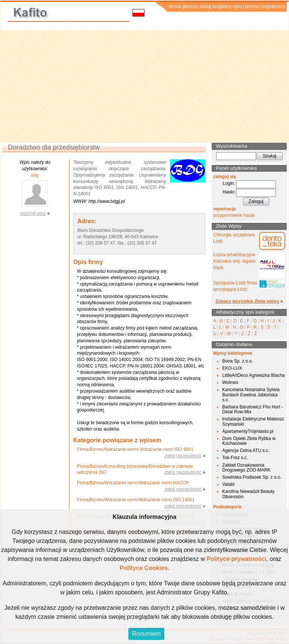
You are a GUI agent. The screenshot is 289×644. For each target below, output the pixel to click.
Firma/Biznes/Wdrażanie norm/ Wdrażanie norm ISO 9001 (135, 449)
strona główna (183, 6)
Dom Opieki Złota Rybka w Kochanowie (249, 441)
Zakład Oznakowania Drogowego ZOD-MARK (246, 468)
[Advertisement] (145, 86)
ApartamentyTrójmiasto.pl (248, 431)
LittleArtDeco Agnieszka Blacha (254, 375)
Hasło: (229, 192)
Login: (229, 183)
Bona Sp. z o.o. (238, 361)
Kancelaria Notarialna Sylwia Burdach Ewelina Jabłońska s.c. (251, 395)
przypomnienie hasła (234, 215)
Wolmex (230, 382)
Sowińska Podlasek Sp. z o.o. (252, 477)
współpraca (273, 6)
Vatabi (228, 484)
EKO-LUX (232, 368)
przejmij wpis (33, 213)
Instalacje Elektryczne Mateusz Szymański (253, 421)
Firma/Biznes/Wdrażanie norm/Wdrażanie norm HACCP (133, 483)
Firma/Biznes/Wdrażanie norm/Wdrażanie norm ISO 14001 (136, 500)
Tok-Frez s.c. (235, 458)
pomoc (252, 6)
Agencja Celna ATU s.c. (246, 450)
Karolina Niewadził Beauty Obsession (248, 494)
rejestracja (224, 209)
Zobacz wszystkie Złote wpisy (247, 301)
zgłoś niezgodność (183, 456)
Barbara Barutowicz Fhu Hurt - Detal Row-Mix (253, 409)
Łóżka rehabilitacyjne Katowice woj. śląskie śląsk (234, 261)
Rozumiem (146, 634)
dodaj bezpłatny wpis (221, 6)
